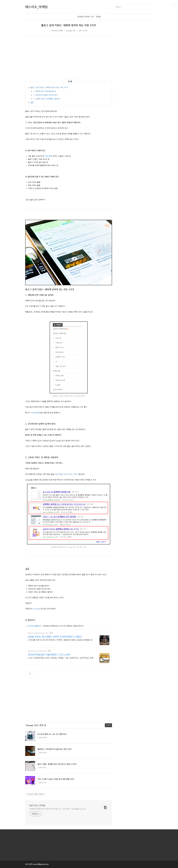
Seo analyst (37, 609)
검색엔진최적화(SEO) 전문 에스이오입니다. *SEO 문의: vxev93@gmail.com (58, 809)
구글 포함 (48, 156)
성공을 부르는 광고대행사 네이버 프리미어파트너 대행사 (55, 637)
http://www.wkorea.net (37, 651)
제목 (27, 128)
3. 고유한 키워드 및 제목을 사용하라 (46, 99)
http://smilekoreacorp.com (38, 633)
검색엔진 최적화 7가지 (86, 17)
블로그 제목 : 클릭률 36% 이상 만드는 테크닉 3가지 (57, 764)
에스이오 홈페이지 (35, 626)
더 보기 (108, 725)
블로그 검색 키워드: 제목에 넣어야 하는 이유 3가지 (69, 25)
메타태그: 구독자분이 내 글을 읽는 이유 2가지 (54, 749)
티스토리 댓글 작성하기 (35, 794)
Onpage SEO (71, 31)
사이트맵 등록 (36, 413)
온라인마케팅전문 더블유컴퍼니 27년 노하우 (49, 655)
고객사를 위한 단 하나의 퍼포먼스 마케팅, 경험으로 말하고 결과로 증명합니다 (60, 640)
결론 (32, 102)
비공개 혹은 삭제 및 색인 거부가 (66, 474)
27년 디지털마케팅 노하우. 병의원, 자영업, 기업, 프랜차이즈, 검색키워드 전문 (61, 658)
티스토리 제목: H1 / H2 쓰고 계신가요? (52, 734)
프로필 (98, 17)
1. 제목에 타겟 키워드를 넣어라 (44, 91)
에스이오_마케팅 (37, 805)
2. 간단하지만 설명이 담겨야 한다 (45, 95)
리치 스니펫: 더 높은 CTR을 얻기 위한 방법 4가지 (56, 779)
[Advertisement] (46, 57)
